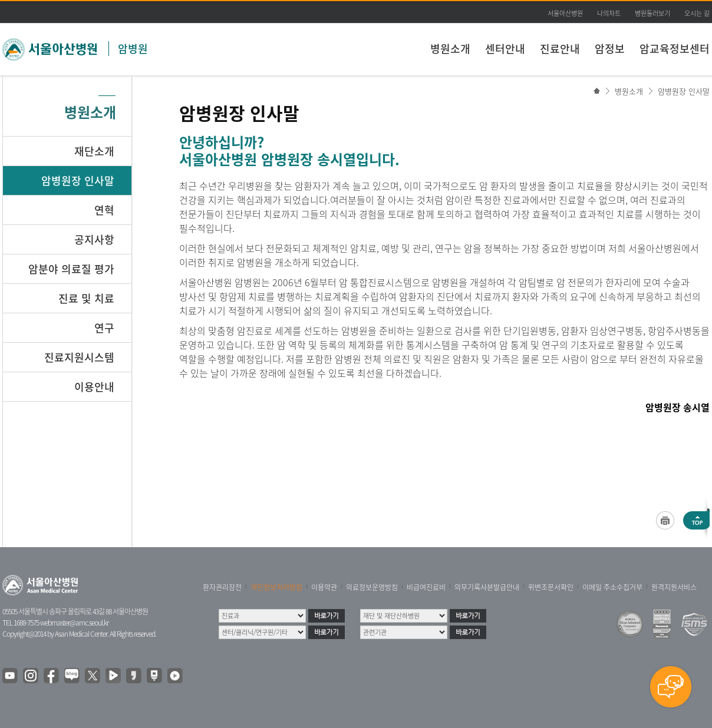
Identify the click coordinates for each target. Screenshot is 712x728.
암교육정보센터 (675, 49)
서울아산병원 (565, 13)
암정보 (610, 49)
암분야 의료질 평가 (71, 269)
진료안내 (560, 49)
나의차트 (609, 13)
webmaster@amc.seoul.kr (74, 623)
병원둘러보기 (652, 13)
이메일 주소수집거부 (612, 587)
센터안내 (505, 49)
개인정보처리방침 (276, 587)
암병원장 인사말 (684, 91)
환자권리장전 (222, 587)
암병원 (133, 49)
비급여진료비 (426, 587)
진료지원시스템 (79, 357)
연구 (104, 328)
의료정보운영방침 (372, 587)
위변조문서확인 (551, 587)
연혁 (104, 210)
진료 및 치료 (86, 298)
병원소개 (450, 49)
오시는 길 (697, 13)
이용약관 (324, 587)
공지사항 (94, 239)
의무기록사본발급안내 (487, 587)
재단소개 (94, 151)
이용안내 (94, 387)
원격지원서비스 (674, 587)
